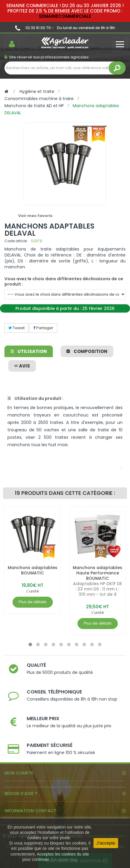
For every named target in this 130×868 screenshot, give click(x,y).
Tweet (16, 328)
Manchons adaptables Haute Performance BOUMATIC (97, 573)
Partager (43, 328)
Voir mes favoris (35, 216)
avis (22, 366)
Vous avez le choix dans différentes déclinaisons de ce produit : (64, 281)
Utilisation (29, 351)
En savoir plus (64, 859)
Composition (87, 351)
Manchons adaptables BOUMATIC (32, 570)
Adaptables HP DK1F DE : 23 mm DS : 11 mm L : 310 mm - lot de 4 (97, 589)
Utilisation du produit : (35, 398)
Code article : (16, 241)
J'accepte (106, 843)
